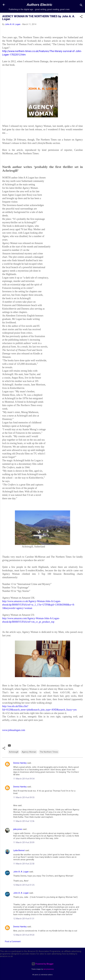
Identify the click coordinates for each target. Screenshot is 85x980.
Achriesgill (14, 752)
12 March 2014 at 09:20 (24, 935)
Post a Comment (13, 942)
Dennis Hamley (20, 763)
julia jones (18, 829)
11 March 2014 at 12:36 (24, 821)
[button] (81, 17)
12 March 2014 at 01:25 (24, 885)
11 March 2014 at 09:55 (24, 797)
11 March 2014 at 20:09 (24, 842)
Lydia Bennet (19, 850)
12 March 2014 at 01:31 (24, 919)
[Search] (81, 6)
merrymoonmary (49, 969)
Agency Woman (29, 752)
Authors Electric (39, 5)
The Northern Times (49, 752)
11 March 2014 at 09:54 (24, 779)
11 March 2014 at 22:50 (24, 864)
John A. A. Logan (21, 872)
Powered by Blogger (43, 964)
